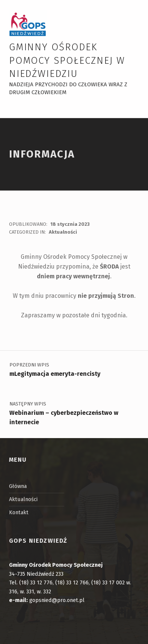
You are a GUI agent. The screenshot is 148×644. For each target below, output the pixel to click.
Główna (18, 486)
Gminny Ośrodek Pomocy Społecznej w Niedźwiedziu (67, 61)
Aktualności (63, 232)
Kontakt (19, 512)
